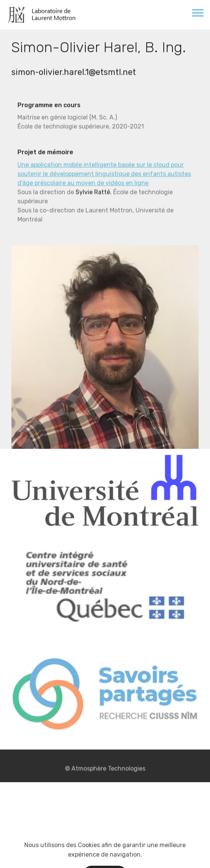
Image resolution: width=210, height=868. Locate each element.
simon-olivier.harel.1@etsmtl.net (74, 73)
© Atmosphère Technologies (105, 770)
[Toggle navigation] (198, 13)
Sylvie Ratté (93, 194)
